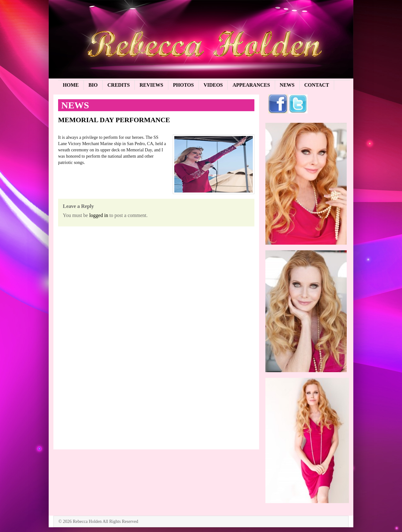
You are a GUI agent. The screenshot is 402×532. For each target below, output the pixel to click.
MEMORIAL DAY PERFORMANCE (114, 120)
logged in (99, 215)
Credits (119, 85)
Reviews (151, 85)
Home (71, 85)
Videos (213, 85)
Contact (317, 85)
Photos (183, 85)
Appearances (251, 85)
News (287, 85)
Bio (93, 85)
